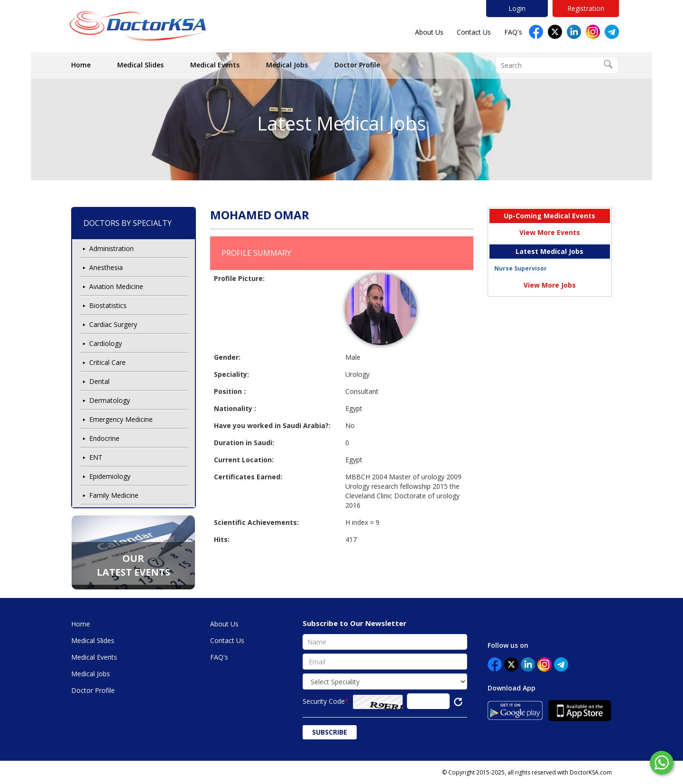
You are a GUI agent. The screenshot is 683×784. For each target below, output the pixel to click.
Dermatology (110, 400)
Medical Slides (140, 65)
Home (81, 65)
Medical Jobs (287, 65)
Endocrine (104, 438)
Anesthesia (106, 267)
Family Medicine (114, 495)
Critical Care (107, 362)
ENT (96, 457)
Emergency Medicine (121, 419)
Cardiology (106, 343)
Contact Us (474, 32)
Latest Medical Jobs (341, 123)
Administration (111, 248)
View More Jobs (550, 285)
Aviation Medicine (116, 286)
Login (517, 8)
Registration (586, 8)
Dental (99, 381)
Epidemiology (110, 476)
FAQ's (513, 32)
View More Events (550, 232)
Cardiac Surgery (113, 324)
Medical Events (215, 65)
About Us (429, 32)
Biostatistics (108, 305)
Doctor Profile (357, 65)
